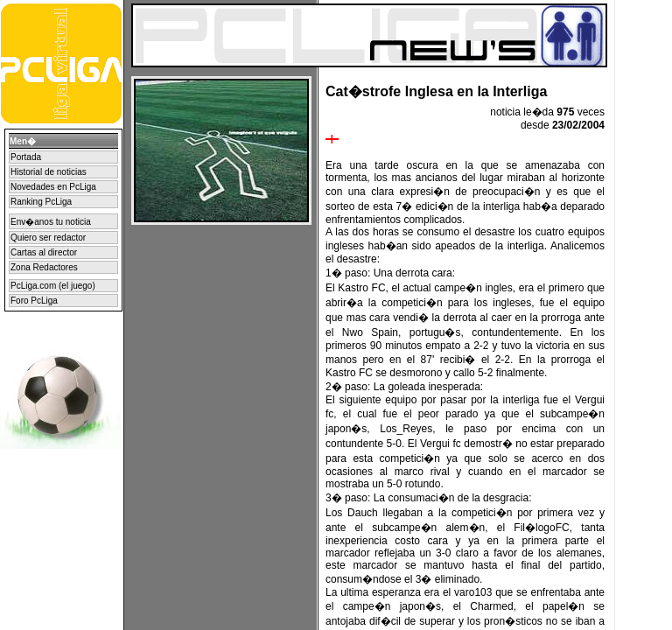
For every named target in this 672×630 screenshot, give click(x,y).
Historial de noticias (49, 172)
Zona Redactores (44, 267)
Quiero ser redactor (48, 238)
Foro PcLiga (34, 301)
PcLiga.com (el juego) (53, 286)
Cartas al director (44, 252)
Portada (26, 157)
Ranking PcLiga (41, 202)
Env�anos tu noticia (51, 222)
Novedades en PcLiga (53, 187)
